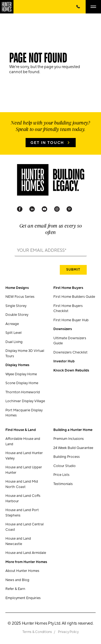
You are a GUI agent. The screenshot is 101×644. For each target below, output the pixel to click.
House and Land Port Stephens (22, 513)
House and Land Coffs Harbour (23, 498)
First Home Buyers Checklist (68, 309)
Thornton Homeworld (23, 392)
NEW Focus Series (20, 297)
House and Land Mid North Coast (22, 484)
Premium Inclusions (69, 439)
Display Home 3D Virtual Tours (25, 353)
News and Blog (17, 580)
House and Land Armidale (26, 553)
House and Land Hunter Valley (24, 456)
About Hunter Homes (22, 571)
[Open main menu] (93, 7)
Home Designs (17, 288)
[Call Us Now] (78, 7)
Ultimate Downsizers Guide (70, 341)
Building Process (67, 457)
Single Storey (16, 306)
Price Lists (61, 475)
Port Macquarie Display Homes (24, 413)
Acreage (12, 324)
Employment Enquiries (23, 598)
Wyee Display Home (21, 374)
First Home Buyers (68, 288)
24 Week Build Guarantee (73, 448)
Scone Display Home (22, 383)
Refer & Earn (15, 589)
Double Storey (17, 315)
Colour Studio (65, 466)
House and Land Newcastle (18, 541)
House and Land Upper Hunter (24, 470)
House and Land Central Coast (25, 527)
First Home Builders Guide (74, 297)
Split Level (13, 333)
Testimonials (63, 484)
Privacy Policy (68, 632)
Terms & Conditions (37, 632)
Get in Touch (47, 143)
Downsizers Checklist (70, 352)
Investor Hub (64, 361)
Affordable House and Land (23, 441)
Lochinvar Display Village (25, 401)
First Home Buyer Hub (71, 320)
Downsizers (63, 329)
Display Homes (17, 365)
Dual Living (14, 342)
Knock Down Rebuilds (71, 370)
